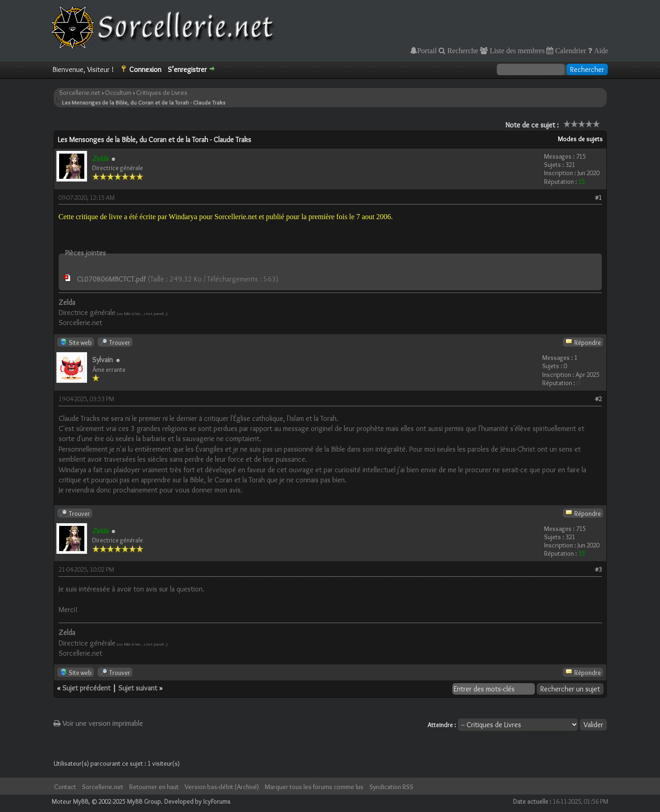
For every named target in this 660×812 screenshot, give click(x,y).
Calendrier (570, 50)
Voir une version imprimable (98, 723)
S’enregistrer (187, 69)
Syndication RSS (391, 787)
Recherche (462, 50)
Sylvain (102, 360)
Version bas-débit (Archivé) (222, 787)
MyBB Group (144, 801)
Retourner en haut (154, 787)
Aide (600, 50)
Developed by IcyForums (197, 801)
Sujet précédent (86, 688)
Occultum (118, 93)
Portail (427, 50)
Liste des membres (516, 50)
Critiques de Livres (162, 93)
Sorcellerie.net (80, 93)
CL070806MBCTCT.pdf (111, 279)
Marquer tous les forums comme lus (314, 787)
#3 (598, 569)
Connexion (145, 69)
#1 (598, 198)
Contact (65, 787)
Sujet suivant (138, 688)
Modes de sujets (580, 139)
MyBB (81, 801)
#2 (598, 399)
